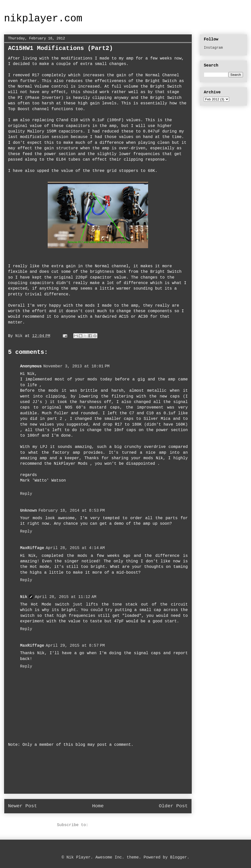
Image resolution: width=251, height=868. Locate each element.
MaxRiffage (32, 548)
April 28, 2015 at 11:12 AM (66, 597)
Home (98, 806)
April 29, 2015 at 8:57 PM (75, 646)
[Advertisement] (98, 774)
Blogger (179, 857)
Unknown (28, 511)
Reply (26, 494)
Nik (24, 597)
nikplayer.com (43, 19)
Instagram (213, 48)
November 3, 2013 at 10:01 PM (76, 366)
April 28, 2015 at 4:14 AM (75, 548)
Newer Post (22, 806)
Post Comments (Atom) (115, 825)
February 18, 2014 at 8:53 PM (72, 511)
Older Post (173, 806)
